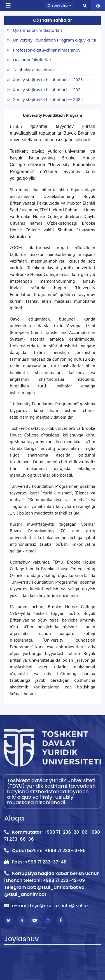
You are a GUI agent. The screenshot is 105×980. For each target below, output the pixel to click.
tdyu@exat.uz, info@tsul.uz (59, 906)
